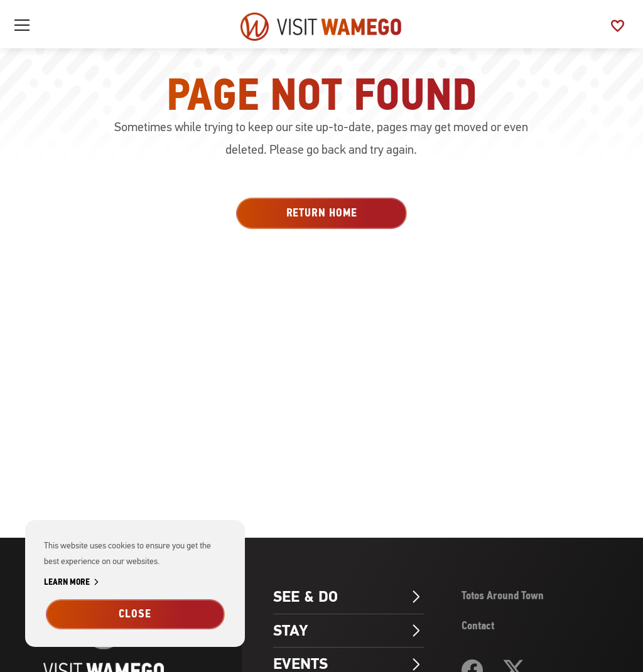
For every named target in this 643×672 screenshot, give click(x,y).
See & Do (349, 597)
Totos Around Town (503, 595)
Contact (478, 626)
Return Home (322, 213)
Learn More (73, 583)
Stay (349, 631)
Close (135, 614)
